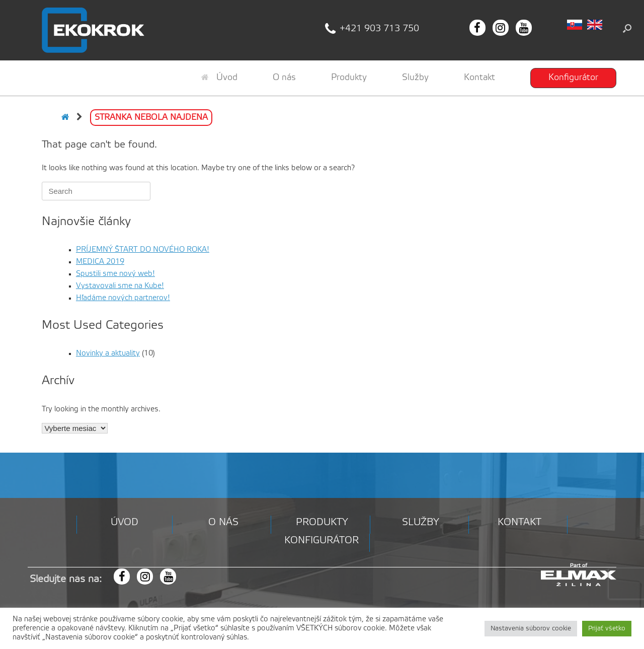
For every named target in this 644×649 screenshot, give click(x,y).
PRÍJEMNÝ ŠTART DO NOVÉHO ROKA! (143, 250)
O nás (284, 78)
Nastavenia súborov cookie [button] (531, 629)
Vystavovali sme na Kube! (120, 286)
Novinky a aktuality (108, 353)
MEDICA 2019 (100, 262)
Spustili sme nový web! (115, 274)
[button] (627, 28)
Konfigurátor (573, 78)
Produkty (349, 78)
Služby (415, 78)
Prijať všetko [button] (607, 629)
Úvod (219, 78)
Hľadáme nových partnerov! (123, 298)
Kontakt (479, 78)
